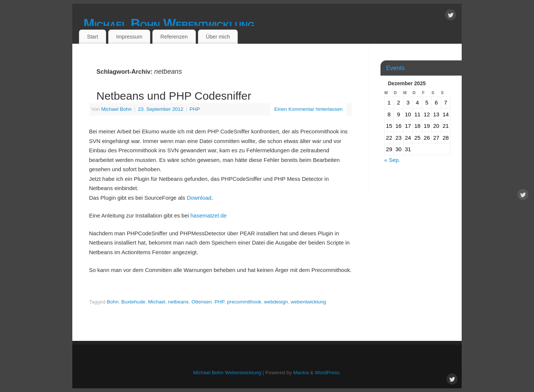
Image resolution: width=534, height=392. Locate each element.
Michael (157, 302)
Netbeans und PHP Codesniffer (174, 96)
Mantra (301, 373)
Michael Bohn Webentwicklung (169, 24)
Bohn (113, 302)
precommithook (244, 302)
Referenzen (174, 37)
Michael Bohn (116, 109)
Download (199, 198)
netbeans (178, 302)
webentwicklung (308, 302)
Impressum (129, 37)
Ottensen (202, 302)
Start (92, 37)
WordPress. (328, 373)
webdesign (276, 302)
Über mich (218, 37)
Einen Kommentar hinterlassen (308, 109)
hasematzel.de (209, 215)
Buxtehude (133, 302)
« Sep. (392, 160)
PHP (195, 109)
